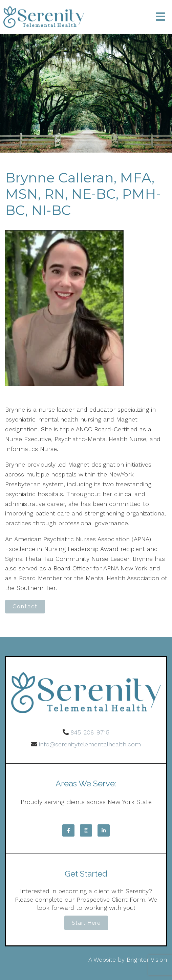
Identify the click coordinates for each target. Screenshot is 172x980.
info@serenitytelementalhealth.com (90, 744)
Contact (25, 606)
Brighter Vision (147, 959)
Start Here (86, 923)
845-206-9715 (90, 732)
